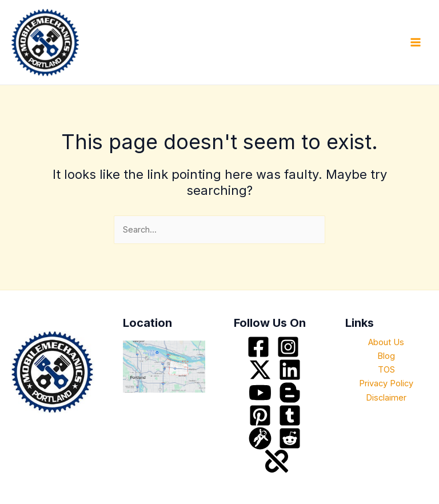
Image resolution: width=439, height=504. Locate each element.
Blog (386, 356)
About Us (386, 342)
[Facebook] (258, 347)
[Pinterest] (260, 415)
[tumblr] (290, 415)
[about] (277, 461)
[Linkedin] (290, 370)
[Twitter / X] (260, 370)
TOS (386, 370)
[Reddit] (290, 438)
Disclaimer (386, 398)
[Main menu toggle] (416, 42)
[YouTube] (260, 393)
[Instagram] (288, 347)
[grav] (260, 438)
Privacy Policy (386, 383)
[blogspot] (290, 393)
